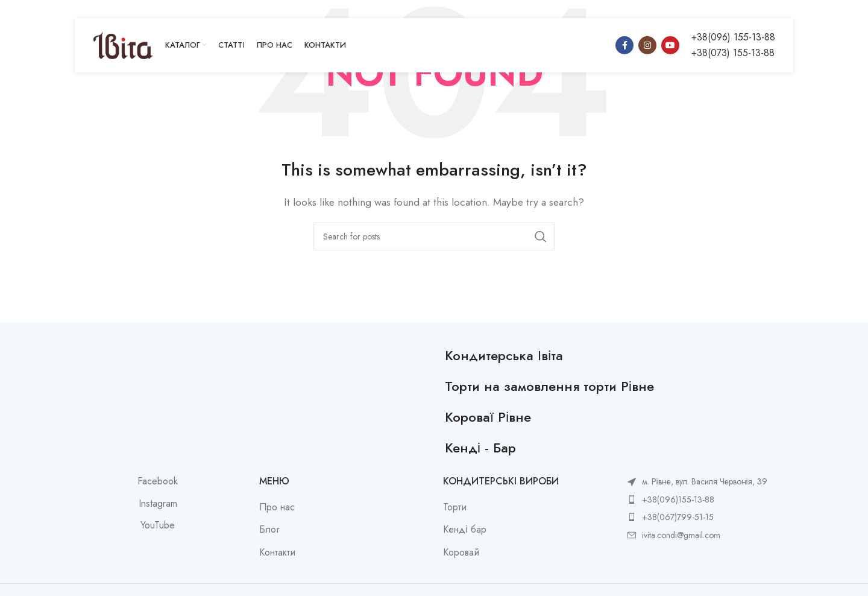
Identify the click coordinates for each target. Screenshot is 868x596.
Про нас (277, 507)
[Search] (434, 236)
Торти (455, 507)
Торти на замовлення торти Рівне (549, 386)
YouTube (158, 525)
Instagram (158, 504)
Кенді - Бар (480, 448)
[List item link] (697, 499)
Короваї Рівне (488, 417)
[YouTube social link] (670, 45)
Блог (269, 530)
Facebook (158, 481)
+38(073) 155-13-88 (733, 53)
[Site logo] (123, 44)
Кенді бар (465, 530)
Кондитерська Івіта (504, 355)
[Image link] (254, 354)
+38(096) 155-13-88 (733, 37)
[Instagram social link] (647, 45)
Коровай (461, 553)
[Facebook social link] (624, 45)
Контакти (277, 553)
